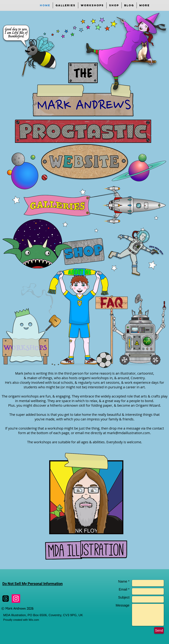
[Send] (159, 630)
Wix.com (34, 620)
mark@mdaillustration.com (128, 433)
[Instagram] (16, 599)
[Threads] (6, 599)
